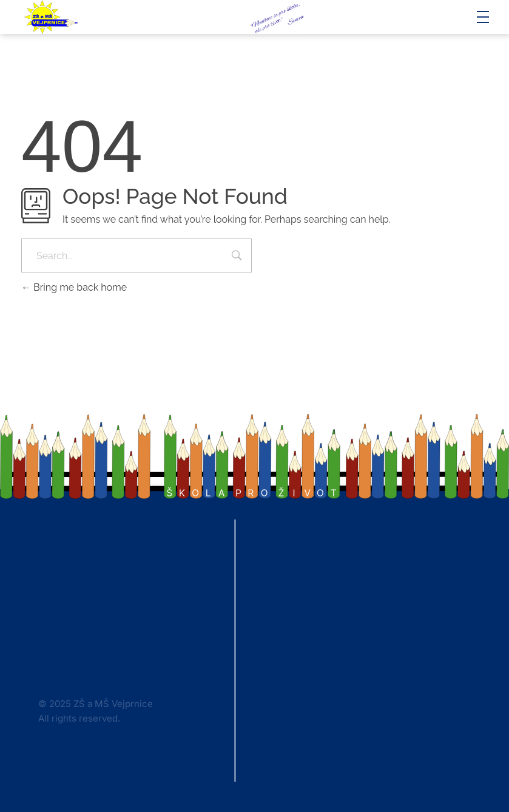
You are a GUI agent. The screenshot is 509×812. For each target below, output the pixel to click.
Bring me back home (74, 287)
